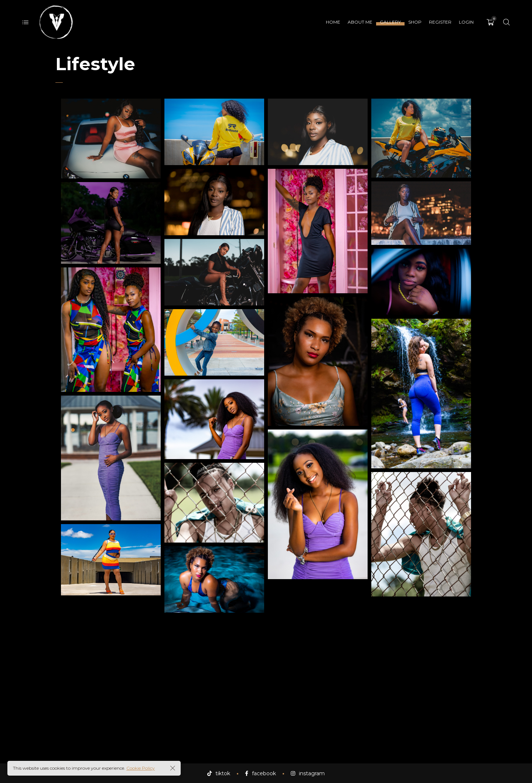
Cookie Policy (141, 768)
